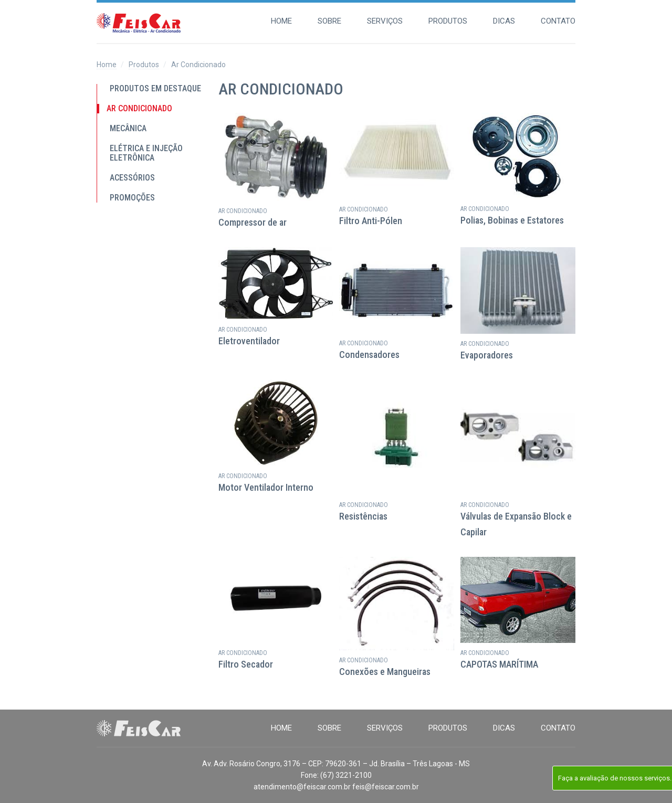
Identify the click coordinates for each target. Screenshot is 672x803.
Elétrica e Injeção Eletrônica (146, 153)
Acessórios (132, 178)
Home (281, 21)
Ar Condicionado (139, 109)
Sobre (329, 21)
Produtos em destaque (155, 89)
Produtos (448, 21)
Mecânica (128, 129)
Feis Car (139, 23)
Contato (558, 21)
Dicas (504, 21)
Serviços (385, 21)
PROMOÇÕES (132, 198)
